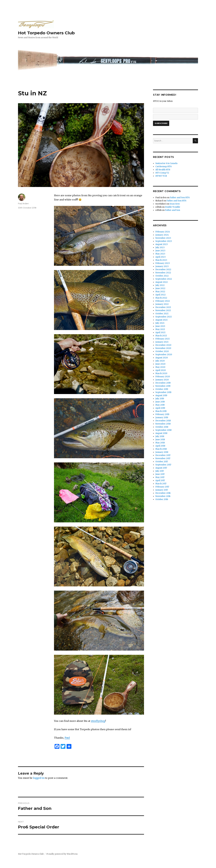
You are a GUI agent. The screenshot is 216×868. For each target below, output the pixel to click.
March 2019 (161, 411)
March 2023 (161, 260)
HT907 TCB (161, 176)
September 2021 (163, 317)
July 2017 (160, 471)
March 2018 (161, 449)
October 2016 (162, 499)
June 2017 (160, 474)
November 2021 (163, 310)
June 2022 (160, 288)
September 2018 (163, 430)
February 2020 (163, 377)
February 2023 (163, 263)
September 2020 (164, 355)
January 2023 (162, 266)
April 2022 (160, 295)
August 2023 (162, 244)
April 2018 (160, 446)
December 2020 (163, 345)
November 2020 (163, 348)
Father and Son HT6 (180, 198)
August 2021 (161, 320)
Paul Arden (23, 203)
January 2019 (162, 418)
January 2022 (162, 304)
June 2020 (160, 364)
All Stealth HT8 (163, 170)
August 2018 (161, 433)
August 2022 (162, 282)
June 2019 (160, 402)
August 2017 (161, 468)
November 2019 (163, 386)
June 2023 (160, 251)
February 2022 (163, 301)
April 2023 (160, 257)
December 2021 (163, 307)
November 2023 (163, 238)
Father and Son (172, 210)
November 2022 (163, 273)
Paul (67, 738)
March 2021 (161, 336)
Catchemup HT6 (163, 167)
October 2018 (162, 427)
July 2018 (160, 436)
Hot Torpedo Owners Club (46, 33)
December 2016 (163, 493)
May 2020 (160, 367)
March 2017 (161, 484)
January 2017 (162, 490)
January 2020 (162, 380)
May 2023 (160, 254)
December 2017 (163, 455)
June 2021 (160, 326)
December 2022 (163, 270)
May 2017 (160, 477)
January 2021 (162, 342)
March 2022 (161, 298)
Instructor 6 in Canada (166, 163)
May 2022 (160, 292)
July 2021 (160, 323)
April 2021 (160, 332)
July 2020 (160, 361)
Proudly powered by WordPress (62, 854)
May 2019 (160, 405)
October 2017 (162, 462)
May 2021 (160, 329)
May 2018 (160, 443)
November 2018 (163, 424)
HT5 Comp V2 (162, 173)
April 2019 (160, 408)
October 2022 (162, 276)
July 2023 (160, 247)
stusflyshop (98, 721)
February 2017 (162, 487)
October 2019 (162, 389)
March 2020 (161, 373)
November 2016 (163, 496)
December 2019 (163, 383)
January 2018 (162, 452)
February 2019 (162, 414)
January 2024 (162, 235)
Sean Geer (175, 204)
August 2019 (161, 395)
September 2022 (164, 279)
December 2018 (163, 421)
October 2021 (162, 314)
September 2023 (164, 241)
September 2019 (163, 392)
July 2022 (160, 285)
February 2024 (163, 232)
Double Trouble (173, 207)
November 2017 (163, 458)
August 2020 (162, 358)
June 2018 (160, 440)
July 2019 (160, 399)
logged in (39, 778)
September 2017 (163, 465)
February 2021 (162, 339)
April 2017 (160, 480)
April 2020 (161, 370)
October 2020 (162, 351)
